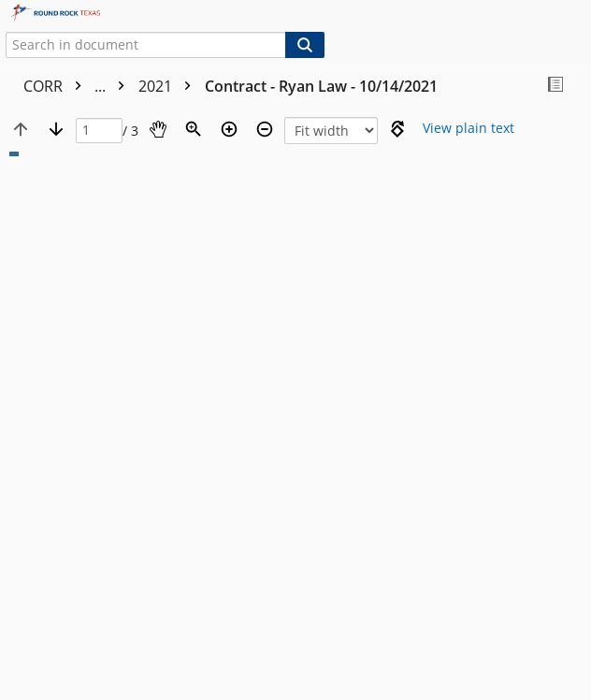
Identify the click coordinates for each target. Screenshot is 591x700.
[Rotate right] (397, 129)
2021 (169, 86)
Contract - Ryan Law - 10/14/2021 (321, 86)
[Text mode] (468, 129)
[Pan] (158, 129)
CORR (79, 86)
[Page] (99, 131)
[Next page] (56, 129)
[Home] (79, 14)
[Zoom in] (229, 129)
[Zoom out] (265, 129)
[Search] (305, 45)
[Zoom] (194, 129)
